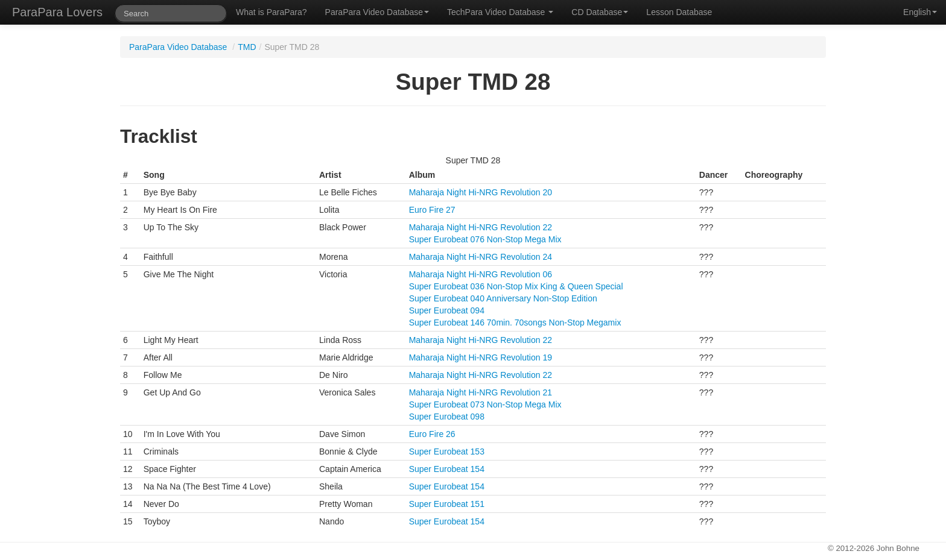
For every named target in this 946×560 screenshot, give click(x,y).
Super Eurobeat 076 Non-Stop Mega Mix (485, 239)
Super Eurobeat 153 (447, 451)
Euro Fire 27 (432, 210)
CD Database (600, 12)
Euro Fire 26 (432, 434)
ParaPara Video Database (377, 12)
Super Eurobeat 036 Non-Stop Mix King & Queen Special (516, 286)
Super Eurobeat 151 (447, 504)
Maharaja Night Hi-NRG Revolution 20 (481, 192)
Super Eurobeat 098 (447, 417)
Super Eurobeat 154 (447, 469)
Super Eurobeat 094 (447, 310)
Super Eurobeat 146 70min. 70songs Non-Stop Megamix (515, 322)
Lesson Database (679, 12)
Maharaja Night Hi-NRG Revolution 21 (481, 392)
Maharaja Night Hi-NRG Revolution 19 (481, 357)
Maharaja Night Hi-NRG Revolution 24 (481, 257)
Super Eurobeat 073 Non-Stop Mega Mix (485, 404)
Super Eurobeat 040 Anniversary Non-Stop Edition (503, 298)
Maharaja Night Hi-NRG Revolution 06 (481, 274)
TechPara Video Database (500, 12)
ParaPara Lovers (57, 12)
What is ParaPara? (271, 12)
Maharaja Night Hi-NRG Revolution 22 (481, 227)
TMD (247, 47)
